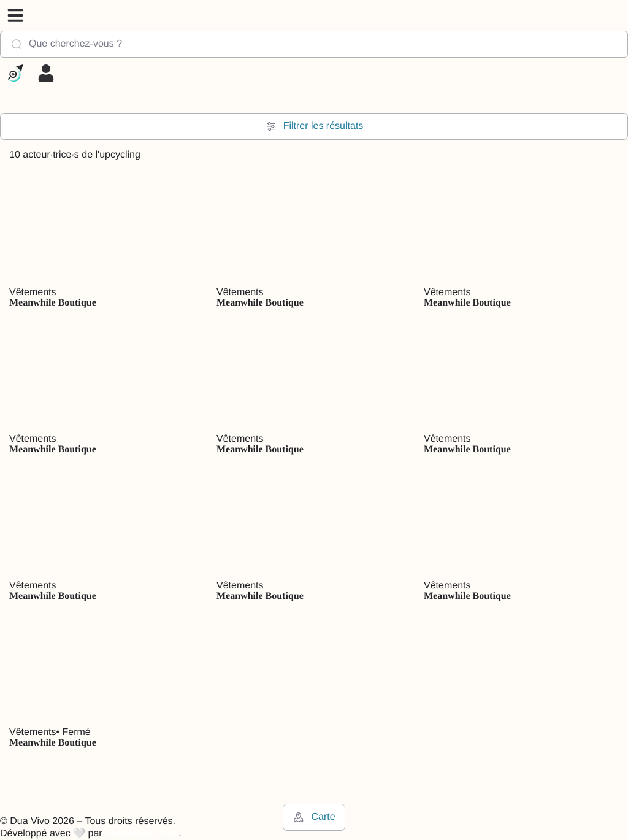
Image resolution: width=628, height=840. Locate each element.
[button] (15, 15)
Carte (314, 817)
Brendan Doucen (142, 834)
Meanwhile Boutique (53, 303)
